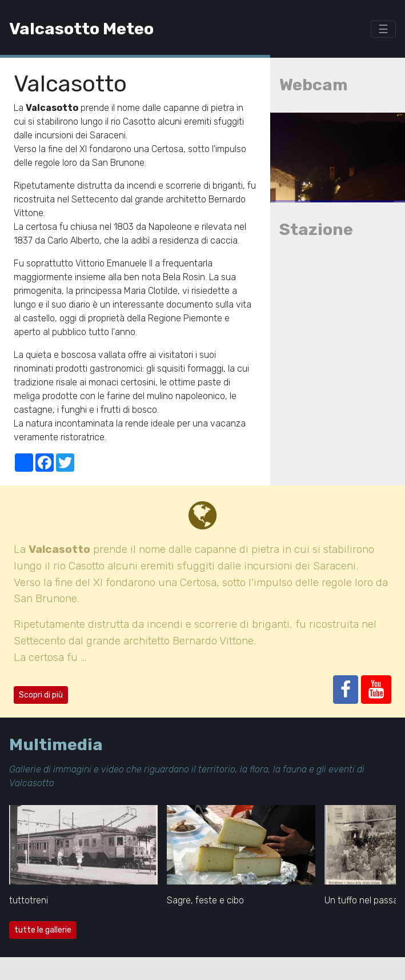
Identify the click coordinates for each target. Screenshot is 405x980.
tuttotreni (29, 900)
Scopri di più (41, 695)
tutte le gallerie (43, 930)
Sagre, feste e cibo (205, 900)
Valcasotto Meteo (81, 29)
